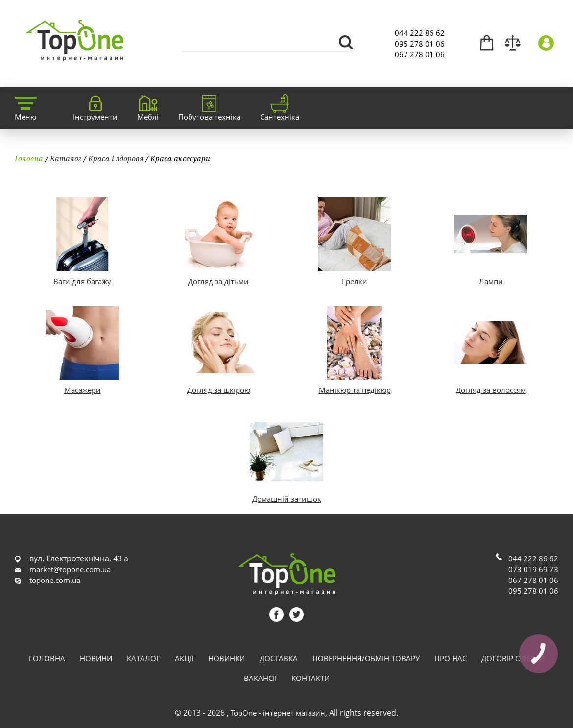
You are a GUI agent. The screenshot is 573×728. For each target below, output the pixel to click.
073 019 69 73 (533, 569)
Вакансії (260, 678)
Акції (184, 658)
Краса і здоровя (116, 158)
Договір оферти (513, 658)
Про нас (451, 658)
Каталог (66, 158)
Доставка (279, 658)
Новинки (227, 658)
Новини (96, 658)
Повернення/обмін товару (366, 658)
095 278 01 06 (420, 44)
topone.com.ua (55, 580)
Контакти (310, 678)
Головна (29, 158)
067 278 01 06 (420, 54)
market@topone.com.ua (70, 569)
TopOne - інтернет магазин (278, 713)
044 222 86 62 (420, 33)
